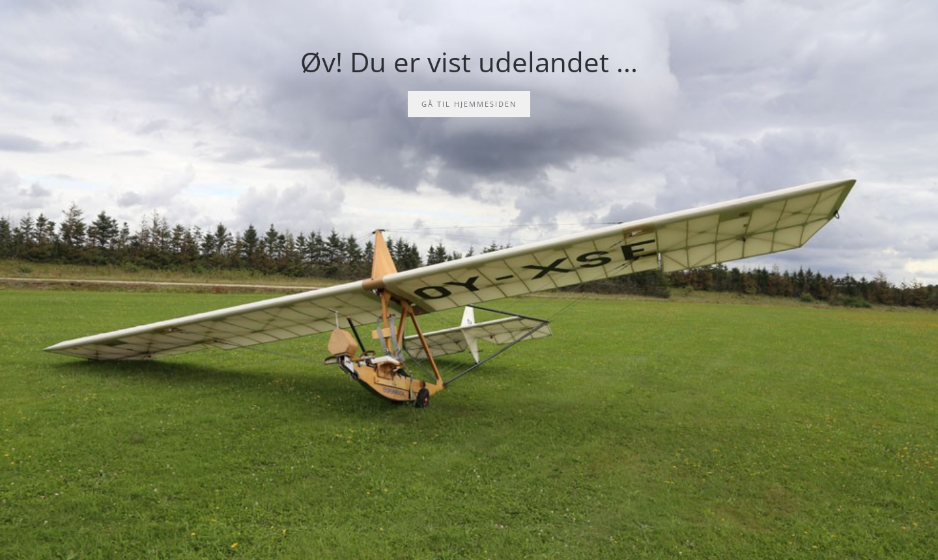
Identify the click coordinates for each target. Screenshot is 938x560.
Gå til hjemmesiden (469, 104)
